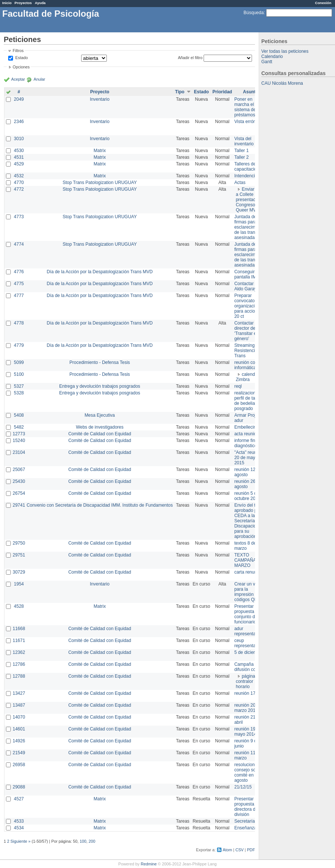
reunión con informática (246, 365)
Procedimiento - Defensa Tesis (100, 362)
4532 (19, 176)
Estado (22, 58)
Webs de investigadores (100, 427)
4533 (19, 821)
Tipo (180, 92)
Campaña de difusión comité (249, 667)
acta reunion (246, 434)
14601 (19, 729)
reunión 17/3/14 (250, 693)
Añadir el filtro (190, 58)
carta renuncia (248, 572)
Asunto (251, 92)
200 (92, 841)
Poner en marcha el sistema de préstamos (245, 107)
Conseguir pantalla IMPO (248, 274)
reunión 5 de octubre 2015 (247, 496)
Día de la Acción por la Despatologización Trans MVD (100, 272)
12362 (19, 652)
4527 (19, 799)
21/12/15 (243, 787)
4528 (19, 606)
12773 (19, 434)
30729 (19, 572)
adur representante (248, 631)
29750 (19, 543)
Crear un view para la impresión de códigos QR (248, 592)
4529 (19, 164)
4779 (19, 345)
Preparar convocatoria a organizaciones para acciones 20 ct (249, 306)
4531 (19, 157)
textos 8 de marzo (245, 546)
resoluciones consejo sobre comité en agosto (248, 772)
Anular (39, 79)
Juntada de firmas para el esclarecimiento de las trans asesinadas (250, 227)
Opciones (21, 67)
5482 (19, 427)
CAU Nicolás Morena (282, 83)
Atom (227, 850)
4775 (19, 284)
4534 (19, 828)
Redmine (149, 864)
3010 (19, 139)
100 (83, 841)
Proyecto (100, 92)
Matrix (100, 151)
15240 (19, 441)
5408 (19, 415)
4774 (19, 244)
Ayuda (40, 3)
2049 (19, 99)
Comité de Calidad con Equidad (100, 434)
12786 (19, 664)
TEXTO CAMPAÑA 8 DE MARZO (251, 560)
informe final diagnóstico (246, 443)
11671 (19, 640)
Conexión (323, 3)
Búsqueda (253, 13)
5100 (19, 374)
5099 (19, 362)
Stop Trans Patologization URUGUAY (100, 183)
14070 (19, 717)
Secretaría (244, 821)
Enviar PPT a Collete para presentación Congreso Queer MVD (250, 200)
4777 (19, 296)
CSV (239, 850)
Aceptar (18, 79)
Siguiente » (20, 841)
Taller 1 (241, 151)
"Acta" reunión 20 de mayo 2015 (248, 458)
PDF (251, 850)
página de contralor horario (248, 681)
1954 (19, 584)
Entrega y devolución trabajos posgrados (100, 386)
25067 (19, 470)
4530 (19, 151)
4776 (19, 272)
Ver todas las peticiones (285, 51)
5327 (19, 386)
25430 (19, 481)
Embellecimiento (251, 427)
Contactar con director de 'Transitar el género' (248, 331)
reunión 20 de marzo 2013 (248, 708)
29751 (19, 555)
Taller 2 (241, 157)
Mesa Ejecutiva (100, 415)
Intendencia (246, 176)
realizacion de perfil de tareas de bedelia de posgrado (249, 401)
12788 (19, 676)
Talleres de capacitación (247, 167)
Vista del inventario (244, 141)
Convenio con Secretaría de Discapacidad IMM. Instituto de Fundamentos (100, 505)
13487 (19, 705)
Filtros (18, 51)
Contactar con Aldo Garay (248, 286)
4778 (19, 323)
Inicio (7, 3)
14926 (19, 741)
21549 (19, 753)
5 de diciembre (249, 652)
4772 (19, 189)
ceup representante (248, 643)
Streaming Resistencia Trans (246, 351)
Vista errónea (247, 122)
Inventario (100, 99)
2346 (19, 122)
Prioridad (222, 92)
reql (238, 386)
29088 (19, 787)
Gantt (267, 62)
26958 (19, 765)
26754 (19, 493)
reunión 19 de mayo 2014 (248, 732)
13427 (19, 693)
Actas (240, 183)
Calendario (272, 57)
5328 (19, 393)
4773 (19, 217)
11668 (19, 629)
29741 (19, 505)
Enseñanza (245, 828)
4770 (19, 183)
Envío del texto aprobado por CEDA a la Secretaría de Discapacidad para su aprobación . (249, 521)
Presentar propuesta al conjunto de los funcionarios (249, 614)
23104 (19, 452)
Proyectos (23, 3)
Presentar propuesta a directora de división (246, 807)
